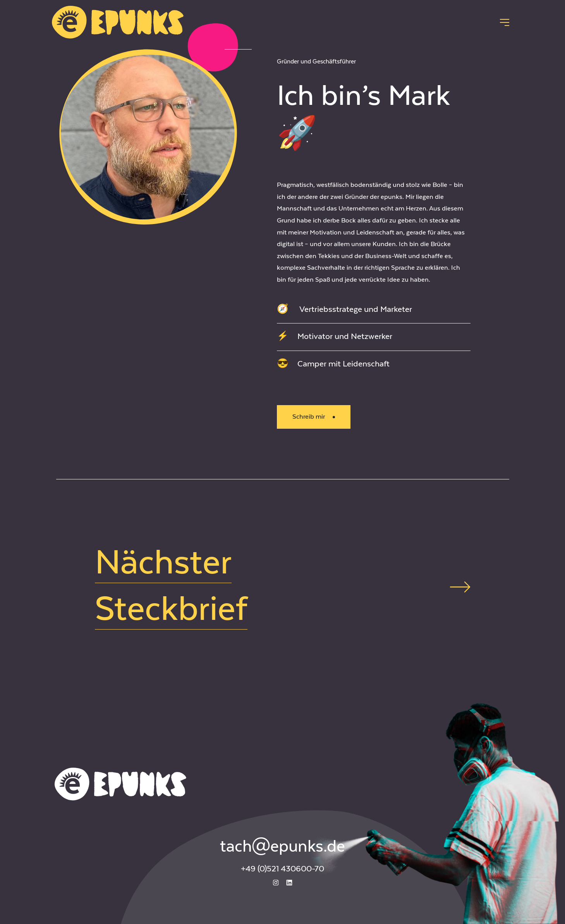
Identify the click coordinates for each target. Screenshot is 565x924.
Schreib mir (314, 417)
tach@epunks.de (282, 847)
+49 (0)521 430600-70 (282, 869)
